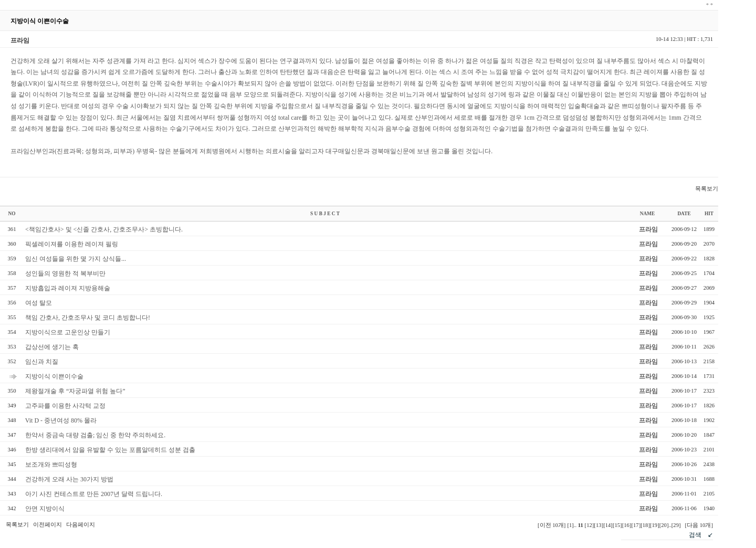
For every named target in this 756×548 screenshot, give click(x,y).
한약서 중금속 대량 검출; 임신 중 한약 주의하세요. (95, 435)
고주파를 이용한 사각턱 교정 (65, 406)
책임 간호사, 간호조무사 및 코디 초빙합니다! (88, 318)
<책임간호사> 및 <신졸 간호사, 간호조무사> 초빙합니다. (104, 229)
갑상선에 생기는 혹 (52, 347)
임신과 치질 (42, 362)
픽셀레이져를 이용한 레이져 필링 (72, 244)
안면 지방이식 (45, 509)
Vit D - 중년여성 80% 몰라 (61, 420)
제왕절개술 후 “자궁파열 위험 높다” (75, 391)
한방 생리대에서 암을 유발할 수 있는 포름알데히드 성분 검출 (110, 450)
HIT (709, 214)
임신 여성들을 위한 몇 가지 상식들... (76, 259)
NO (12, 214)
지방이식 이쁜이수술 (54, 376)
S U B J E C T (325, 214)
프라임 (648, 229)
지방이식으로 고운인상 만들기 (68, 332)
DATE (684, 214)
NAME (648, 214)
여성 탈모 (39, 303)
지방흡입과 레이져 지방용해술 (68, 288)
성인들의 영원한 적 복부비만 (65, 273)
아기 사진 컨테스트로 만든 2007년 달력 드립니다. (94, 494)
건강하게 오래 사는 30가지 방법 (69, 479)
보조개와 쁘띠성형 (51, 465)
